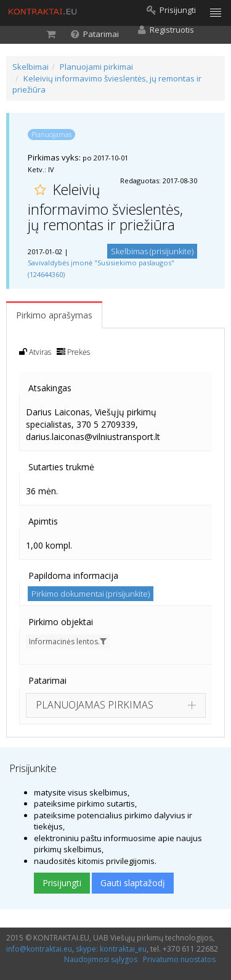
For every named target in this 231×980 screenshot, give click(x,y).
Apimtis (43, 521)
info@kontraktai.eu (39, 949)
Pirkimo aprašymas (54, 315)
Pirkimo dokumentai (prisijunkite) (91, 594)
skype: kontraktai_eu (111, 949)
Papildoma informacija (73, 575)
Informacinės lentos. (68, 642)
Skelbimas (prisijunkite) (152, 251)
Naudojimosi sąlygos (101, 959)
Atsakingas (50, 388)
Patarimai (47, 680)
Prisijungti (62, 883)
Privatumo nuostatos (179, 959)
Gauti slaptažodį (133, 883)
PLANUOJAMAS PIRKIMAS (95, 705)
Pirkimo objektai (61, 622)
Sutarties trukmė (61, 467)
